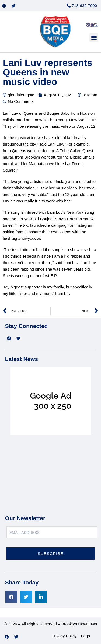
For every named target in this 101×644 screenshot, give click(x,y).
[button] (94, 37)
